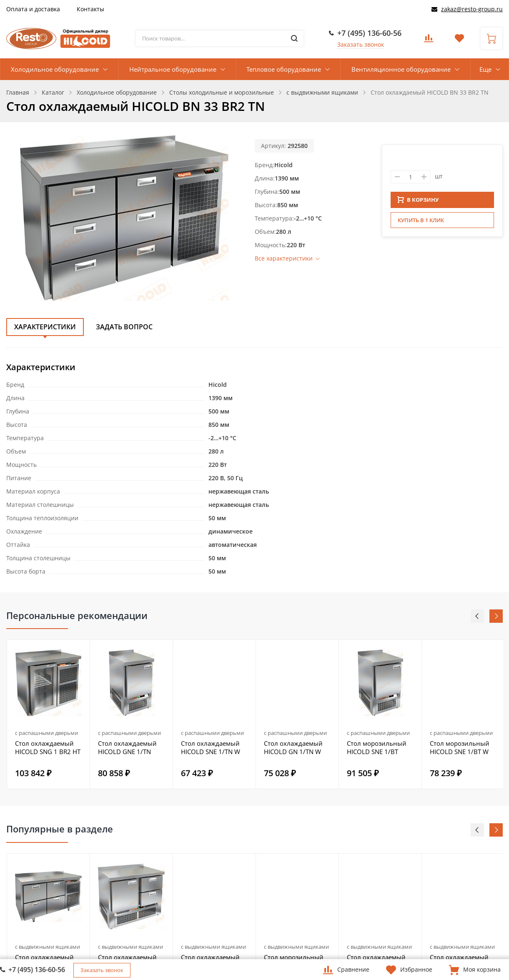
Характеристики (45, 327)
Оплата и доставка (33, 9)
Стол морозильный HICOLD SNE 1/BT (377, 747)
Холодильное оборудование (55, 69)
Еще (485, 69)
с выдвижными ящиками (48, 947)
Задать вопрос (124, 327)
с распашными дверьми (46, 733)
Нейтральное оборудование (173, 69)
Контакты (90, 9)
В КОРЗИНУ (418, 202)
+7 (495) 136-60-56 (369, 33)
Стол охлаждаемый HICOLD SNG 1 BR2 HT (48, 747)
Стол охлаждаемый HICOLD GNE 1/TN (127, 747)
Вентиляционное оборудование (401, 69)
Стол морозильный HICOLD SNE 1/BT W (460, 747)
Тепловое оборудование (284, 69)
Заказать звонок (361, 44)
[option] (49, 714)
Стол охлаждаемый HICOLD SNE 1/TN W (211, 747)
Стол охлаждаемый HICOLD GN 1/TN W (293, 747)
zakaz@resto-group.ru (472, 9)
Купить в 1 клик (421, 223)
